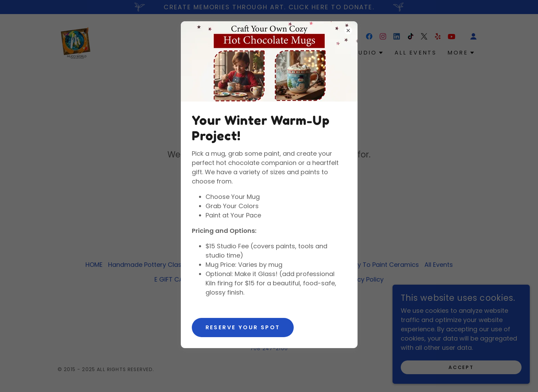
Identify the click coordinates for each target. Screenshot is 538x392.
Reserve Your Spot (243, 327)
